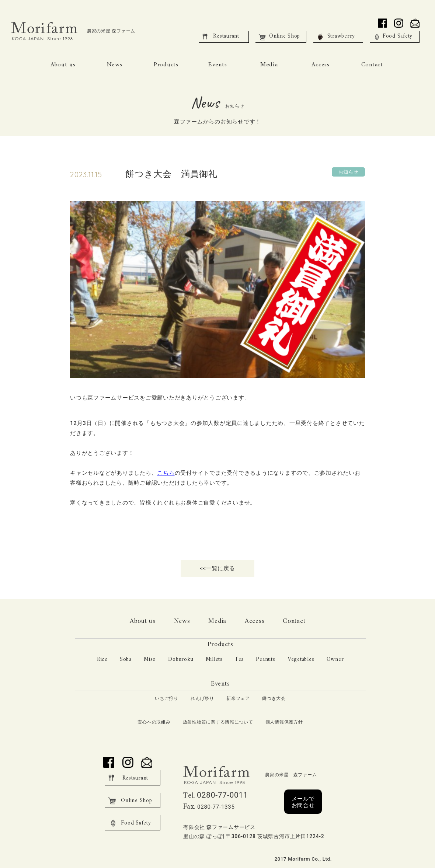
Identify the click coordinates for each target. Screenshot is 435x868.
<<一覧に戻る (217, 568)
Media (217, 621)
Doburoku (181, 660)
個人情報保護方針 (284, 722)
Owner (335, 660)
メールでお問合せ (303, 802)
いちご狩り (167, 699)
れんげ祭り (202, 699)
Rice (102, 660)
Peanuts (265, 660)
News (182, 621)
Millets (214, 660)
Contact (294, 621)
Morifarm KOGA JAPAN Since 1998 (46, 31)
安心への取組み (154, 722)
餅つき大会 (274, 699)
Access (255, 621)
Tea (239, 660)
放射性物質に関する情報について (218, 722)
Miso (150, 660)
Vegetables (301, 660)
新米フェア (238, 699)
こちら (166, 473)
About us (143, 621)
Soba (126, 660)
